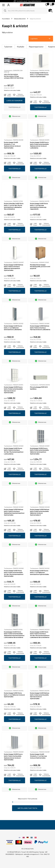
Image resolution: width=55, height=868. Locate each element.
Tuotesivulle (15, 107)
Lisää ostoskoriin (15, 100)
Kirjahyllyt (21, 47)
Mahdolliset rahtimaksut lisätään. (12, 90)
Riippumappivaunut (36, 47)
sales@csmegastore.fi (32, 854)
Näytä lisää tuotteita (27, 808)
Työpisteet (8, 47)
